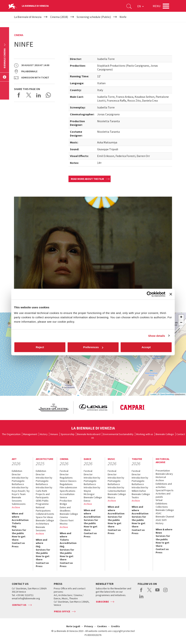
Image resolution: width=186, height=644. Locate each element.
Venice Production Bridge (66, 501)
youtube (157, 592)
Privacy (89, 626)
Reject (40, 347)
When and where (18, 515)
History (44, 434)
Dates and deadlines (65, 509)
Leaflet (153, 394)
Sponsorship (68, 434)
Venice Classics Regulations (68, 483)
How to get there (19, 538)
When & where (164, 529)
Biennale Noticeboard (89, 434)
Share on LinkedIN (39, 95)
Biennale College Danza (93, 499)
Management (30, 434)
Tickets (16, 523)
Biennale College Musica (117, 496)
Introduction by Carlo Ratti (44, 489)
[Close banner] (171, 294)
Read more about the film (87, 179)
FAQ (14, 526)
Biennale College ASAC (165, 512)
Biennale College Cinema (69, 515)
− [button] (181, 323)
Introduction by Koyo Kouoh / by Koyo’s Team (21, 491)
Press (15, 546)
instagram (165, 592)
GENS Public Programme (42, 502)
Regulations (66, 478)
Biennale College (165, 434)
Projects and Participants (43, 496)
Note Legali (73, 626)
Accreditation (20, 520)
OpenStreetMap (167, 394)
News (159, 533)
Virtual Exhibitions (161, 502)
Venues (54, 434)
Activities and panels (163, 495)
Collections (162, 507)
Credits (115, 626)
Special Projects (165, 490)
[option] (53, 407)
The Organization (11, 434)
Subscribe (102, 602)
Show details (157, 336)
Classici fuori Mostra (67, 522)
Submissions (19, 504)
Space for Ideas (44, 517)
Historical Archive (161, 479)
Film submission (68, 487)
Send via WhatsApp (48, 95)
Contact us (18, 543)
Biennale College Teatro (141, 496)
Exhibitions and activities (164, 485)
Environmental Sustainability (118, 434)
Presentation (163, 471)
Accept (146, 347)
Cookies (102, 626)
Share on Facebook (19, 95)
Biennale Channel (165, 517)
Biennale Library (164, 474)
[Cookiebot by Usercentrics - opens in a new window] (149, 294)
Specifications (68, 491)
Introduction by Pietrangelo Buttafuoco (20, 481)
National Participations (43, 509)
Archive (16, 507)
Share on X (29, 95)
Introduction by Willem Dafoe (140, 489)
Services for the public (19, 532)
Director (16, 474)
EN (140, 6)
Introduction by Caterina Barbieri (117, 489)
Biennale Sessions (17, 499)
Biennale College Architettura (45, 522)
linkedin (141, 598)
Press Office (62, 611)
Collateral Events (45, 514)
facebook (141, 592)
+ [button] (181, 317)
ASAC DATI (161, 520)
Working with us (145, 434)
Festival (64, 471)
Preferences (93, 347)
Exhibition (17, 471)
